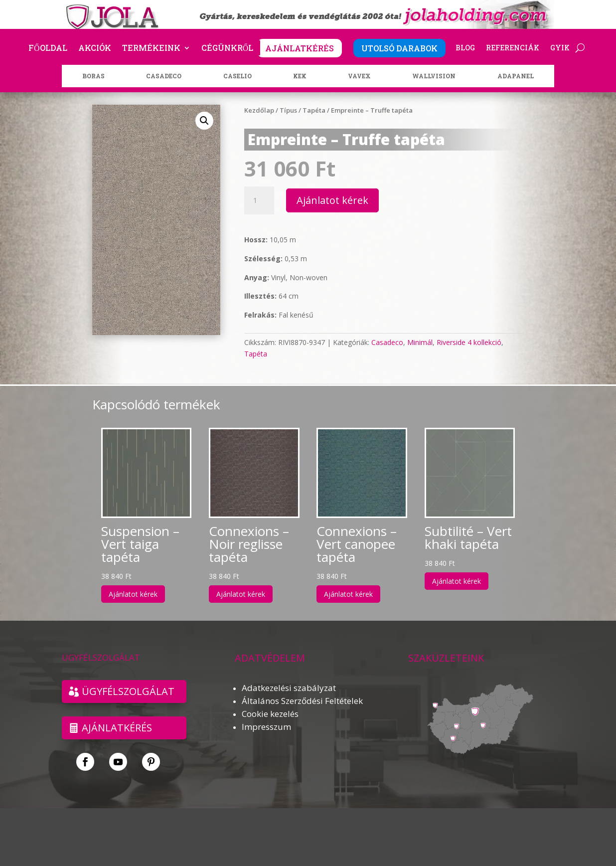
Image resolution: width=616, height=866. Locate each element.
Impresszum (266, 727)
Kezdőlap (259, 110)
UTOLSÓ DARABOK (399, 48)
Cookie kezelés (270, 714)
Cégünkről (228, 49)
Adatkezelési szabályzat (289, 688)
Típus (288, 110)
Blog (465, 48)
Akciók (95, 49)
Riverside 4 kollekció (469, 342)
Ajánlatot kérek (332, 200)
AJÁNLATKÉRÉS (300, 48)
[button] (204, 121)
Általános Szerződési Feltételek (302, 701)
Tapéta (314, 110)
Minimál (420, 342)
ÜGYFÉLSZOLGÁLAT (128, 691)
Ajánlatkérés (117, 728)
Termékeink (151, 49)
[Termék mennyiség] (259, 200)
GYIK (560, 48)
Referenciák (513, 48)
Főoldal (48, 49)
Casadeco (387, 342)
